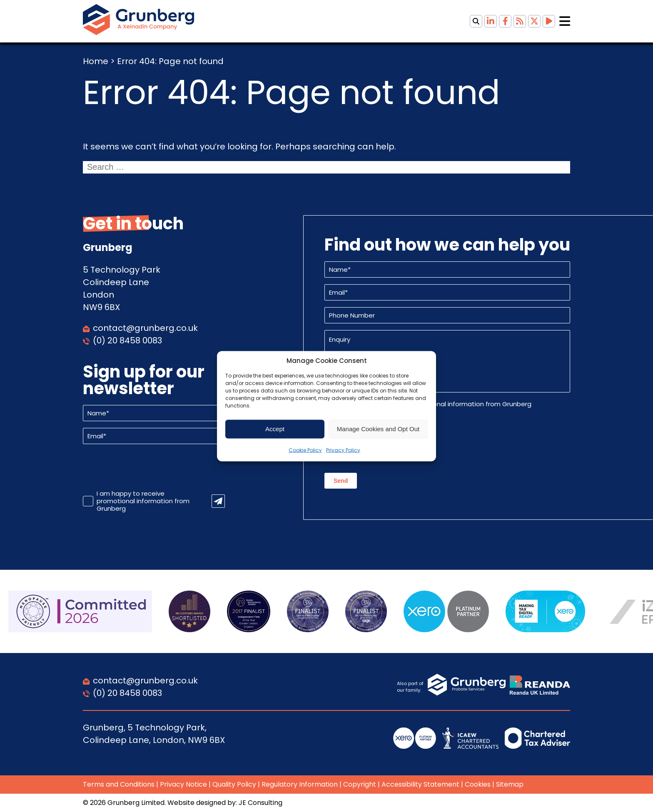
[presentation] (146, 467)
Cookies (478, 784)
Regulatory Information (300, 784)
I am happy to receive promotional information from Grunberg (143, 501)
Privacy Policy (343, 450)
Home (96, 61)
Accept (275, 429)
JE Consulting (260, 803)
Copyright (360, 784)
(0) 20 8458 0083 (127, 340)
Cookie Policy (305, 450)
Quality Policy (234, 784)
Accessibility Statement (420, 784)
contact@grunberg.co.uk (145, 328)
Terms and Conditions (119, 784)
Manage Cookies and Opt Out (378, 429)
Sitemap (510, 784)
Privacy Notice (183, 784)
